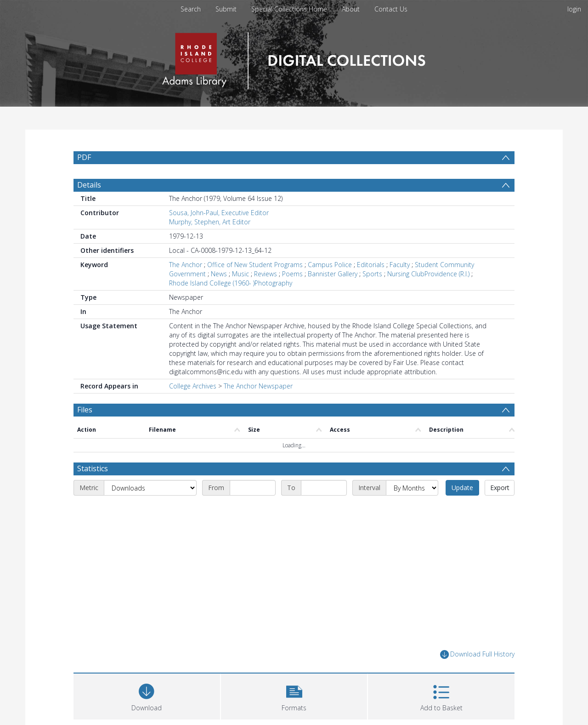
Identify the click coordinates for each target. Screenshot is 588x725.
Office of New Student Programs (255, 265)
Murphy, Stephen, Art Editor (210, 222)
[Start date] (253, 488)
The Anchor (186, 265)
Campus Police (330, 265)
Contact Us (391, 9)
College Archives (193, 386)
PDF (84, 157)
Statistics (93, 468)
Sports (372, 274)
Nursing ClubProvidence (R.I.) (428, 274)
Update (462, 488)
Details (89, 185)
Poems (292, 274)
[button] (294, 695)
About (351, 9)
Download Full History (477, 654)
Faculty (400, 265)
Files (85, 410)
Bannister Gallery (333, 274)
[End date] (324, 488)
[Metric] (150, 488)
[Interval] (412, 488)
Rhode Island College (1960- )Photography (231, 283)
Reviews (266, 274)
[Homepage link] (294, 58)
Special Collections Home (289, 9)
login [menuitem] (574, 9)
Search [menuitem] (191, 9)
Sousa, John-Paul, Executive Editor (219, 213)
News (219, 274)
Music (240, 274)
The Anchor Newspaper (258, 386)
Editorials (371, 265)
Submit (226, 9)
